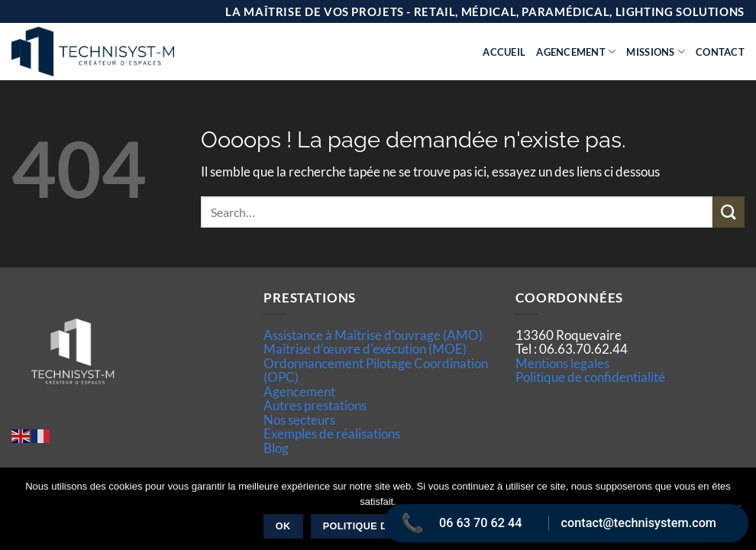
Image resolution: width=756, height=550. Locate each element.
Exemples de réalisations (332, 434)
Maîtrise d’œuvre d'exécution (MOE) (365, 349)
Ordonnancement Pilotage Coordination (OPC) (376, 370)
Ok (283, 526)
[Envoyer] (729, 212)
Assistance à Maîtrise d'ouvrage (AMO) (373, 335)
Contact (720, 52)
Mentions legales (562, 363)
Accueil (504, 52)
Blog (276, 448)
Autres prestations (315, 405)
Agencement (576, 52)
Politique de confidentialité (590, 377)
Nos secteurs (299, 420)
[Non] (735, 513)
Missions (656, 52)
